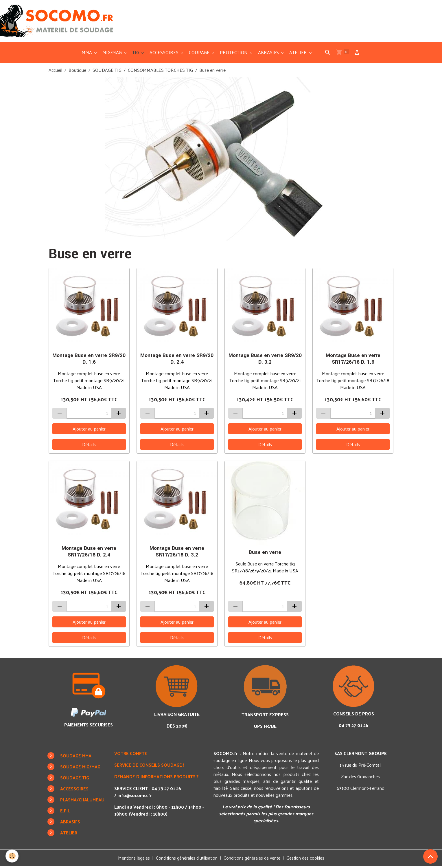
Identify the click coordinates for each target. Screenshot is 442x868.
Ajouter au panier (89, 431)
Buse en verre (265, 554)
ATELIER (299, 54)
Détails (89, 446)
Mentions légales (131, 860)
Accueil (55, 72)
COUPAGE (200, 54)
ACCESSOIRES (165, 54)
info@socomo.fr (135, 797)
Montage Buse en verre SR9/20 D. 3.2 (265, 361)
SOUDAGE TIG (107, 72)
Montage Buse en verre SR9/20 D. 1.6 (89, 361)
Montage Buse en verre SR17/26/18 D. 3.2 (177, 554)
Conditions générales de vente (253, 860)
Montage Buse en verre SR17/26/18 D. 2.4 (89, 554)
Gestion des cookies (308, 860)
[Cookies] (12, 856)
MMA (87, 54)
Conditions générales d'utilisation (186, 860)
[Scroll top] (430, 856)
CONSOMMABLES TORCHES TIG (160, 72)
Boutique (77, 72)
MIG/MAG (113, 54)
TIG (136, 54)
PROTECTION (234, 54)
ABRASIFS (269, 54)
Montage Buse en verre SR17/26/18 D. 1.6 (353, 361)
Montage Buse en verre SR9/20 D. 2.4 (177, 361)
